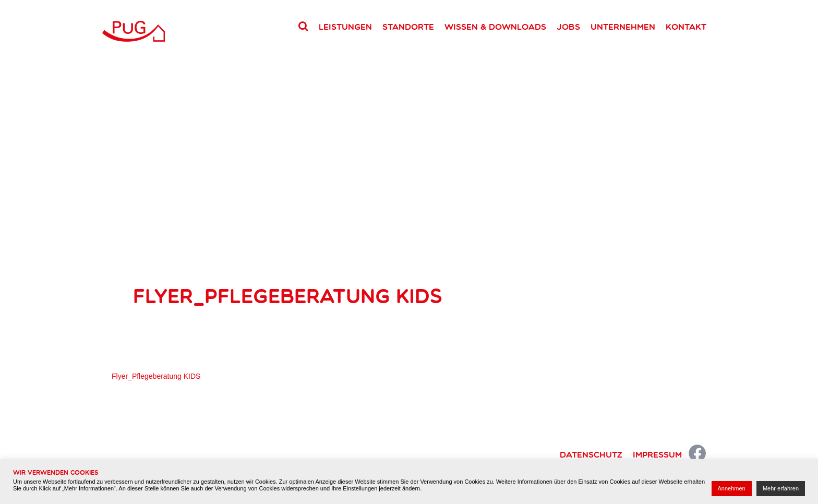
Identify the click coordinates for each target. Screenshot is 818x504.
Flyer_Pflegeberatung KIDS (156, 376)
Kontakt (686, 27)
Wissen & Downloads (495, 27)
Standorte (408, 27)
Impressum (657, 454)
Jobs (568, 27)
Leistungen (345, 27)
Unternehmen (623, 27)
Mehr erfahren (781, 488)
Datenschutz (591, 454)
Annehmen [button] (732, 488)
